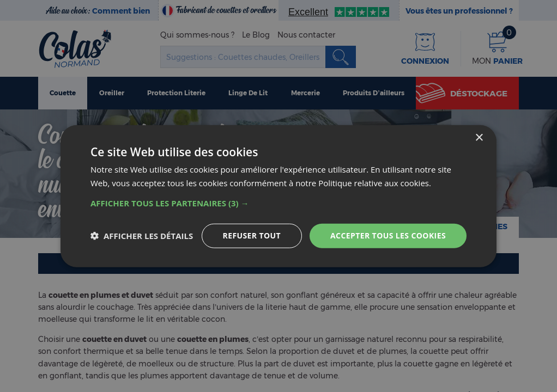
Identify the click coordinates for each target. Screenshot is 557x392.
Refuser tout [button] (252, 235)
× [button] (479, 138)
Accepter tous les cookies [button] (388, 235)
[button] (278, 203)
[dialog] (278, 196)
